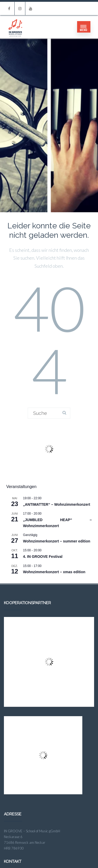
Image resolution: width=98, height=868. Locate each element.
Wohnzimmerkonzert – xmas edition (54, 572)
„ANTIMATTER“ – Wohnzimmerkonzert (57, 504)
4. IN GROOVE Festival (43, 557)
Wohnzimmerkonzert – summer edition (57, 541)
